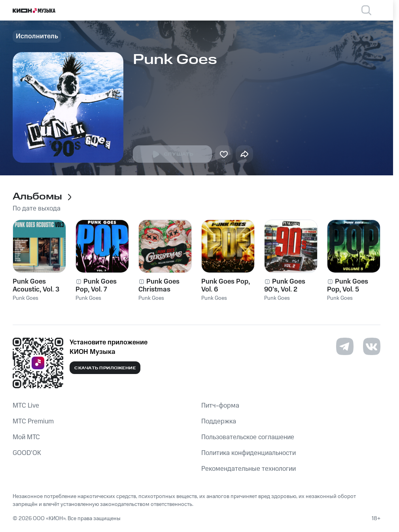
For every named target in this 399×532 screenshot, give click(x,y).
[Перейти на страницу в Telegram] (345, 346)
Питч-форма (220, 406)
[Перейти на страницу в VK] (372, 346)
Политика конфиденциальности (249, 453)
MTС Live (26, 406)
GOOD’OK (27, 453)
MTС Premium (33, 421)
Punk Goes (26, 298)
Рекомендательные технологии (249, 469)
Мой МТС (26, 437)
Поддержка (219, 421)
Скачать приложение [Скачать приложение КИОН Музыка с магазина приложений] (105, 368)
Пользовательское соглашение (248, 437)
